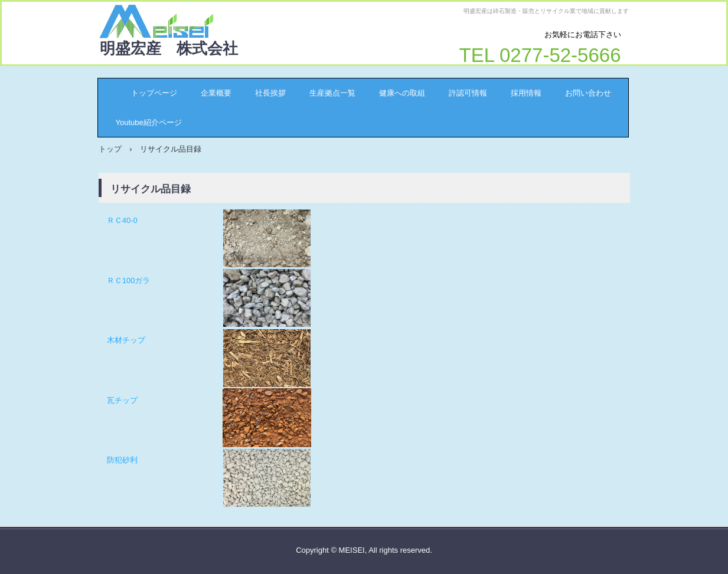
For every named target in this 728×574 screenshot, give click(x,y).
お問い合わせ (588, 93)
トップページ (146, 93)
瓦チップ (122, 400)
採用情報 (526, 93)
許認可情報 (468, 93)
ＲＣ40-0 (122, 220)
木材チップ (126, 340)
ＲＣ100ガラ (129, 281)
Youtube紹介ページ (149, 122)
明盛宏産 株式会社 (169, 48)
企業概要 (216, 93)
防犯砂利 (122, 460)
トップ (110, 149)
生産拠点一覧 (332, 93)
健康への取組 (402, 93)
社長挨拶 (270, 93)
